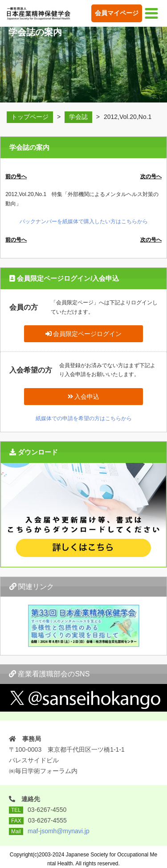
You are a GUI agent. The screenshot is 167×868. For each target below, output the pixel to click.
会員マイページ (117, 13)
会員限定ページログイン (84, 334)
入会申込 (84, 397)
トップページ (30, 117)
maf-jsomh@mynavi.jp (59, 831)
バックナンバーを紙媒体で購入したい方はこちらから (84, 221)
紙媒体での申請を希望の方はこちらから (84, 418)
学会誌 (78, 117)
